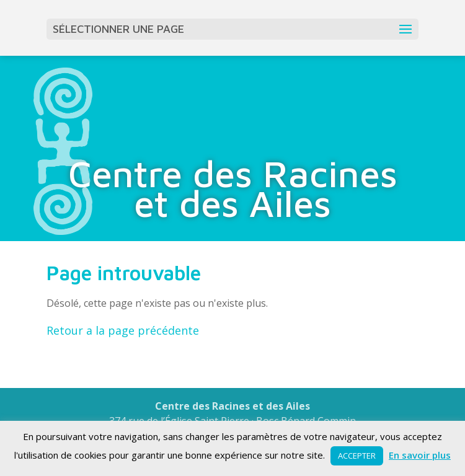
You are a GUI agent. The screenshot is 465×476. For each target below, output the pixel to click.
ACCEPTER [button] (357, 456)
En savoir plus (420, 455)
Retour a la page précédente (123, 330)
